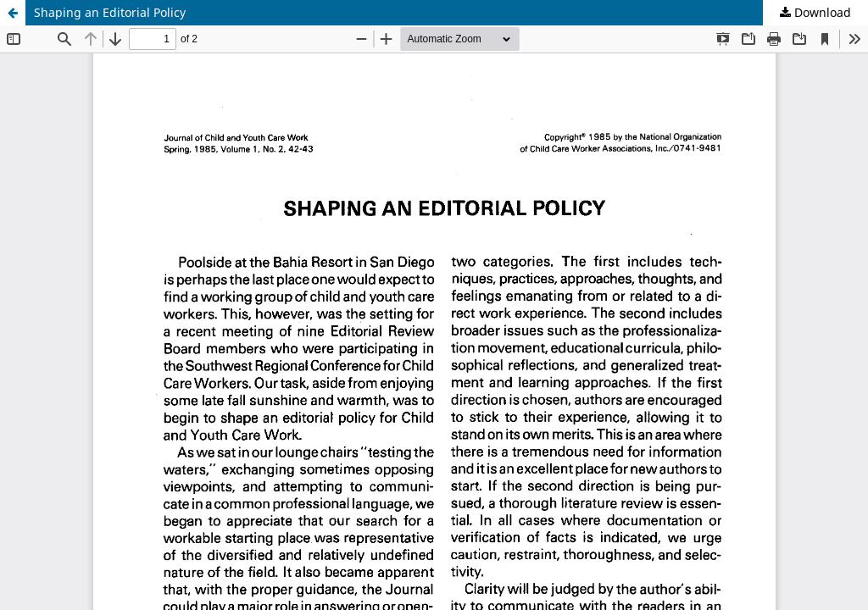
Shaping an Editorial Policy (110, 12)
